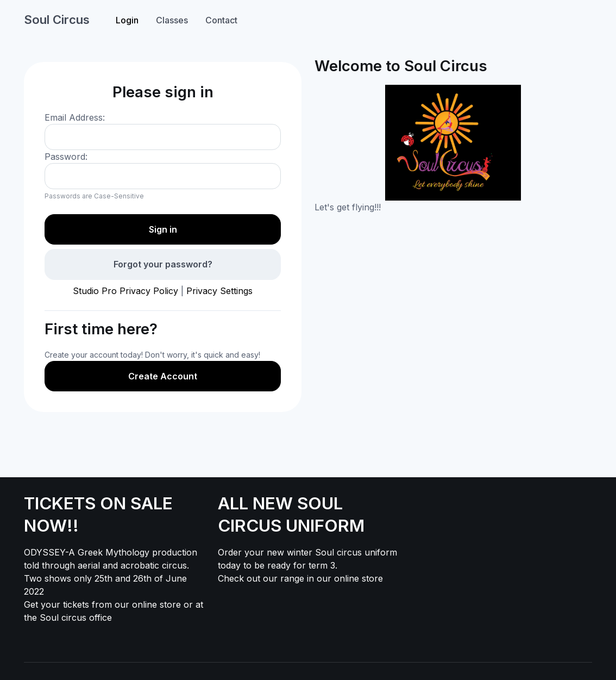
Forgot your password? (163, 264)
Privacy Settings (219, 291)
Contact (221, 20)
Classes (172, 20)
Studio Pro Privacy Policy (125, 291)
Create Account (163, 376)
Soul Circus (57, 20)
